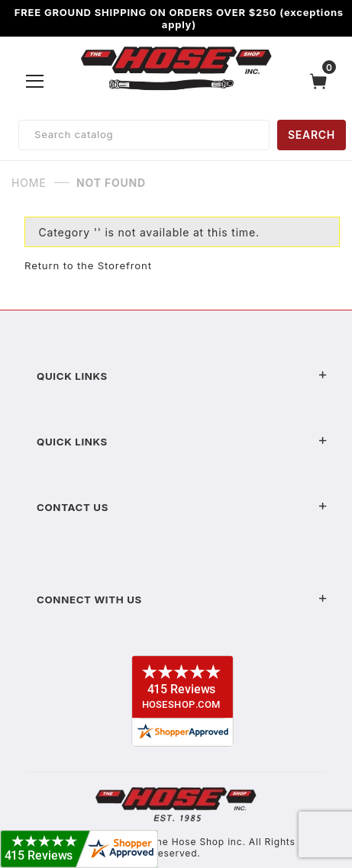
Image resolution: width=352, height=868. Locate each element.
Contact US (182, 507)
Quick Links (182, 376)
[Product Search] (144, 135)
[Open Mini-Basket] (322, 81)
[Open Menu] (36, 81)
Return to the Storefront (88, 265)
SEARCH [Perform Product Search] (312, 135)
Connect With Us (182, 600)
